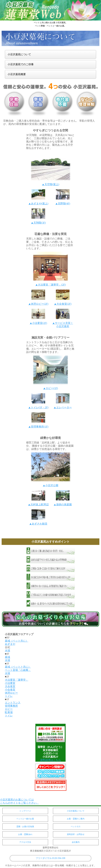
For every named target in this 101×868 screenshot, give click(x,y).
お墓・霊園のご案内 (76, 819)
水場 (7, 651)
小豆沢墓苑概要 (17, 74)
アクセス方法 (25, 842)
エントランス (13, 703)
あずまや (10, 644)
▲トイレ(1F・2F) (38, 407)
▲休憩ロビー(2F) (38, 304)
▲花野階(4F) (63, 204)
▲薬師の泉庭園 (63, 504)
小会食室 (10, 690)
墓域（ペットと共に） (18, 667)
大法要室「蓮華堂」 (17, 680)
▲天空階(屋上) (51, 184)
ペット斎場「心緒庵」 (18, 670)
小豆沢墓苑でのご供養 (21, 64)
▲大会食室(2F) (63, 304)
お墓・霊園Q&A (25, 834)
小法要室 (10, 683)
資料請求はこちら (50, 760)
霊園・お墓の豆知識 (25, 827)
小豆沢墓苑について (19, 54)
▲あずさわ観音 (38, 524)
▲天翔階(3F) (38, 223)
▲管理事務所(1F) (38, 427)
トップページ (25, 811)
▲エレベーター (63, 407)
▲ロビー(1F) (50, 388)
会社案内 (76, 842)
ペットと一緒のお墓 (25, 819)
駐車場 (9, 712)
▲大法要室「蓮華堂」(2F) (50, 285)
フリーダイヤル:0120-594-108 (50, 858)
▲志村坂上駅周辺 (38, 504)
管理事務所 (11, 706)
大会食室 (10, 686)
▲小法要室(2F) (38, 323)
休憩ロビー (11, 693)
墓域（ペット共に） (17, 641)
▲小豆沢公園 (50, 485)
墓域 (7, 657)
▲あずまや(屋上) (38, 204)
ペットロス (76, 827)
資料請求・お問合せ (76, 834)
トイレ (9, 696)
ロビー (9, 709)
